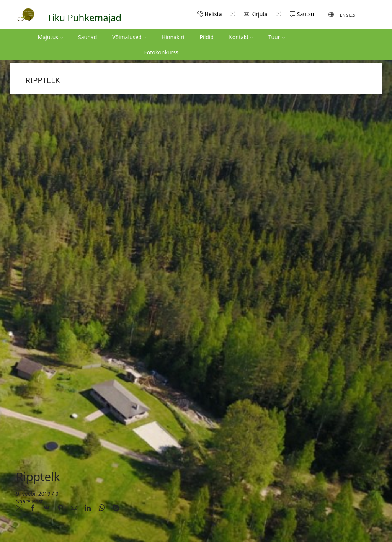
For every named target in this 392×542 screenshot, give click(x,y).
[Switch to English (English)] (344, 15)
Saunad (87, 37)
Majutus (50, 37)
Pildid (207, 37)
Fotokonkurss (161, 52)
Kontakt (241, 37)
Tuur (276, 37)
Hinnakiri (173, 37)
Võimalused (129, 37)
